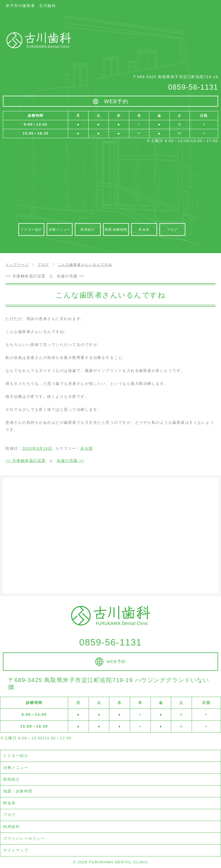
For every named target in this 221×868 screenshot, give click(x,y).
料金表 (9, 803)
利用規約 (12, 827)
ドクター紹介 (16, 756)
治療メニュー (16, 768)
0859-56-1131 (193, 87)
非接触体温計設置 (25, 276)
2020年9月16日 (37, 448)
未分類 (87, 448)
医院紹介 (12, 779)
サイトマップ (16, 850)
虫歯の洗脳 (71, 276)
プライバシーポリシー (24, 838)
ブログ (9, 815)
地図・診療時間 (18, 791)
